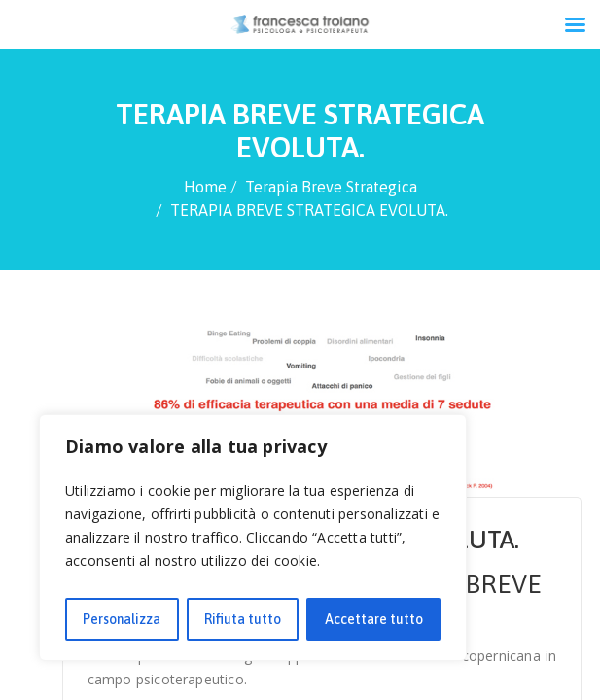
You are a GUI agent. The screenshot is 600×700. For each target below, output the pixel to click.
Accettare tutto (374, 619)
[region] (253, 538)
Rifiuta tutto (243, 619)
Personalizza (122, 619)
